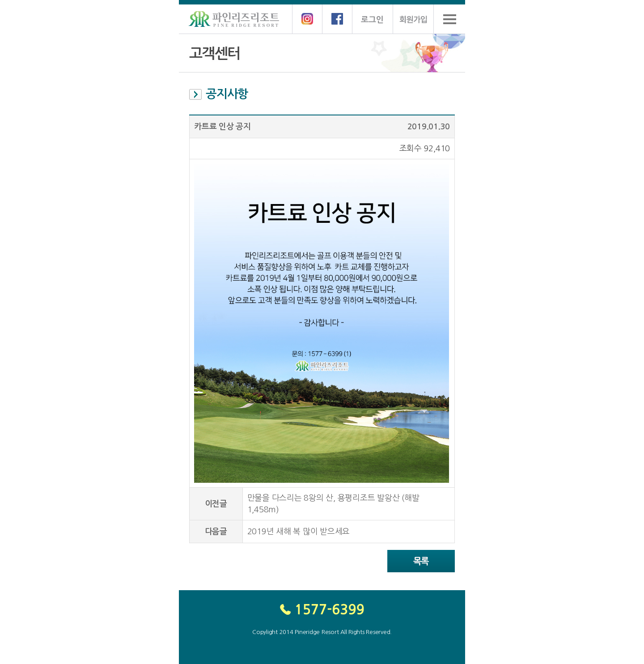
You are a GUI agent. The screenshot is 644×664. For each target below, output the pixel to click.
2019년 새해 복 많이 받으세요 (299, 532)
